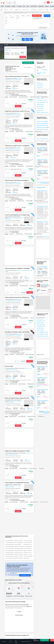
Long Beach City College (16, 296)
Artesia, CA (13, 381)
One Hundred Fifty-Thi (34, 265)
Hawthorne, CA (8, 50)
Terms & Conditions (19, 638)
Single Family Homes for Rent (43, 102)
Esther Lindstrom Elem (40, 298)
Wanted (43, 368)
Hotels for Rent (40, 110)
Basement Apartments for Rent (43, 112)
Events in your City (9, 613)
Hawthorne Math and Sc (30, 334)
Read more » (46, 203)
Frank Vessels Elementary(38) (11, 480)
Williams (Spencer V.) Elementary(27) (30, 492)
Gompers (32, 298)
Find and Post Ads (27, 603)
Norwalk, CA (29, 412)
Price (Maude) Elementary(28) (29, 486)
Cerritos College (15, 362)
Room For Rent (9, 346)
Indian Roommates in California (18, 12)
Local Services (33, 7)
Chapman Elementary (14, 265)
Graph (26, 578)
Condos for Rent (40, 98)
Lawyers (47, 7)
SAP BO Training (40, 322)
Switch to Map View (28, 63)
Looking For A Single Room (43, 401)
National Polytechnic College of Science (19, 95)
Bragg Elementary (22, 364)
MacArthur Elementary (24, 298)
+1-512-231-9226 (17, 622)
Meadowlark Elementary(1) (19, 497)
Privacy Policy (27, 638)
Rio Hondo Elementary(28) (10, 488)
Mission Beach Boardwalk (43, 129)
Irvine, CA (39, 167)
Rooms (11, 10)
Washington (12, 334)
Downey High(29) (18, 484)
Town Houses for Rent (42, 100)
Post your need (45, 640)
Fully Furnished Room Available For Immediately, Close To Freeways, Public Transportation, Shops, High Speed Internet (18, 248)
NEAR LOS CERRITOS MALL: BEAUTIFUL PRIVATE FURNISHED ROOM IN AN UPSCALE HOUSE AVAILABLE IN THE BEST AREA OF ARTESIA (18, 378)
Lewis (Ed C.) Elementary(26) (20, 495)
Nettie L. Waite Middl (13, 428)
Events (2, 7)
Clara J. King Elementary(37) (20, 482)
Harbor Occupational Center (43, 139)
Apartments (41, 10)
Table (31, 578)
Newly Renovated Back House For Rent (45, 171)
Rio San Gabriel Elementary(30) (11, 484)
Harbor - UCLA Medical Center (17, 130)
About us (6, 638)
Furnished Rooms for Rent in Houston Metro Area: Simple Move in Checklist (43, 206)
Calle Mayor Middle (29, 132)
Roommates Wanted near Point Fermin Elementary (44, 412)
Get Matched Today (27, 39)
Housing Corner (41, 187)
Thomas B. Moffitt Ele (23, 428)
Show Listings (37, 16)
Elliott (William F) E (41, 396)
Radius (23, 16)
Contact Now (45, 155)
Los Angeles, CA (12, 445)
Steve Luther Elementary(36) (29, 482)
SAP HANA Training (41, 326)
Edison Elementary (45, 97)
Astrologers (41, 7)
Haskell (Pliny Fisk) (13, 364)
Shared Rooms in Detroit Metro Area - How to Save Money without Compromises (43, 222)
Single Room (15, 88)
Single (39, 368)
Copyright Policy (43, 638)
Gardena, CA (19, 250)
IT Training (19, 7)
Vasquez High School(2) (10, 497)
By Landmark (12, 16)
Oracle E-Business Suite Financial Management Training (43, 336)
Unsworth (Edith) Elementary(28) (11, 490)
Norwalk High (41, 428)
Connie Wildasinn (44, 285)
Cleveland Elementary (14, 298)
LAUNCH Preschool (38, 132)
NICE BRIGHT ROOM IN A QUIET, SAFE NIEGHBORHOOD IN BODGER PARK (15, 48)
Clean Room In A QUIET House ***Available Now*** (18, 146)
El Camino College (15, 232)
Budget (28, 16)
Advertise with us (35, 638)
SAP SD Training (40, 330)
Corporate (27, 618)
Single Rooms (18, 10)
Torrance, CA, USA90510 (42, 267)
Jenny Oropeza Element (23, 97)
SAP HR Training (40, 328)
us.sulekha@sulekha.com (11, 625)
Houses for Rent (40, 106)
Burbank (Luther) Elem (32, 396)
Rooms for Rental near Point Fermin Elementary (43, 183)
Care (28, 7)
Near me (6, 10)
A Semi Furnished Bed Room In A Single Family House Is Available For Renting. (18, 215)
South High (12, 132)
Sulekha (4, 3)
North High (12, 234)
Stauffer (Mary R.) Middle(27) (20, 492)
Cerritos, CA (28, 348)
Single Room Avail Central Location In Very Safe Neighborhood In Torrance (18, 111)
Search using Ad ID (43, 28)
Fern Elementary (21, 166)
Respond (23, 57)
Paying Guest (33, 10)
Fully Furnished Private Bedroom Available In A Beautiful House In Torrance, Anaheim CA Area (18, 180)
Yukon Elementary (19, 234)
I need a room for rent (7, 19)
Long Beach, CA (39, 374)
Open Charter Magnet (14, 461)
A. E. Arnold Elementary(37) (10, 482)
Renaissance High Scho (35, 97)
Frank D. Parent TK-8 (44, 461)
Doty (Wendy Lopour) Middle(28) (30, 484)
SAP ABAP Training (41, 320)
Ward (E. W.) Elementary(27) (29, 490)
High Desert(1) (26, 497)
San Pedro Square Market (43, 123)
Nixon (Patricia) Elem (40, 364)
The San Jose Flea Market (43, 121)
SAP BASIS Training (41, 318)
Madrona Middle (13, 166)
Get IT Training (27, 607)
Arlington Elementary (38, 234)
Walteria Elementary (20, 132)
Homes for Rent (40, 104)
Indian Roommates (8, 12)
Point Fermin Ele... (18, 17)
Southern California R (39, 166)
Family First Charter (40, 334)
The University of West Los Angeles (18, 333)
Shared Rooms (26, 10)
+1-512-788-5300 (9, 622)
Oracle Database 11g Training (43, 332)
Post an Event (30, 615)
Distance (30, 67)
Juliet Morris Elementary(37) (29, 480)
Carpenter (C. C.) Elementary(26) (30, 494)
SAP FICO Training (41, 324)
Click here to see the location (41, 73)
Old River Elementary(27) (19, 490)
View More (24, 104)
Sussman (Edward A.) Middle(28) (30, 488)
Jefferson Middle (29, 166)
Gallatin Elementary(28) (10, 486)
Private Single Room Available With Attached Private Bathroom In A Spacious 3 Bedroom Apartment (18, 442)
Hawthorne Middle (20, 334)
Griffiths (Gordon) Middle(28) (20, 486)
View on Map (18, 80)
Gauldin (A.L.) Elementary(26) (20, 494)
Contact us (11, 638)
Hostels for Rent (40, 108)
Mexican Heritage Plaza (43, 127)
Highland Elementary (34, 461)
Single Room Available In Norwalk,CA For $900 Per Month (18, 410)
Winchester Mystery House (43, 125)
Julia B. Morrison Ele (33, 428)
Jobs (24, 7)
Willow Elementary (31, 364)
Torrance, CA (11, 218)
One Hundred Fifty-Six (24, 265)
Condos (47, 10)
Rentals (14, 7)
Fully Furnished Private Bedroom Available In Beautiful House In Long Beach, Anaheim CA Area (18, 77)
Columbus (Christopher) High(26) (12, 495)
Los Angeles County (11, 80)
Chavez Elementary (13, 97)
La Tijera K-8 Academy (24, 461)
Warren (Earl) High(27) (9, 492)
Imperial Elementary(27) (10, 494)
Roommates (8, 7)
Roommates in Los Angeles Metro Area (32, 12)
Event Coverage (9, 615)
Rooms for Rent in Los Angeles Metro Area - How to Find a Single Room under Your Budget (43, 191)
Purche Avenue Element (45, 265)
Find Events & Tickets (27, 610)
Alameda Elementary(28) (19, 488)
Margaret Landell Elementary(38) (21, 480)
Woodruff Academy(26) (28, 495)
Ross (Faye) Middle (22, 396)
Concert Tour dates (31, 613)
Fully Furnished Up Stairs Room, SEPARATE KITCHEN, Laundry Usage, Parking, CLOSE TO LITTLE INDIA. (18, 277)
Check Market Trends (25, 515)
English (7, 326)
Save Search (47, 16)
